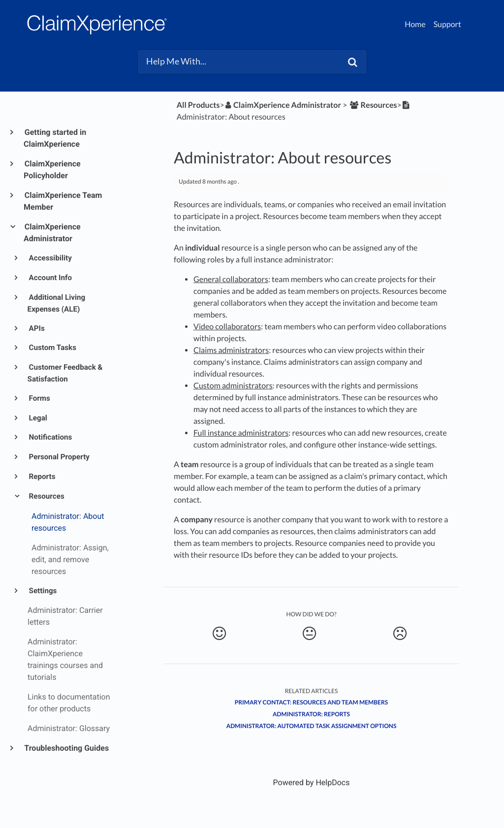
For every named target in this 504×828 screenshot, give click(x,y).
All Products (198, 105)
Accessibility (50, 258)
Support (447, 24)
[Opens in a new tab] (312, 782)
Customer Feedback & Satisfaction (65, 373)
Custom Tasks (52, 348)
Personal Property (59, 457)
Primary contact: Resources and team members (312, 702)
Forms (39, 398)
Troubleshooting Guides (66, 748)
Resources (46, 496)
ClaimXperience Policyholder (52, 170)
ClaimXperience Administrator (52, 233)
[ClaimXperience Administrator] (283, 105)
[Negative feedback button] (400, 634)
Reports (42, 477)
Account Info (50, 278)
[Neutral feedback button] (309, 634)
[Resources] (373, 105)
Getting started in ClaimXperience (55, 138)
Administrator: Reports (311, 714)
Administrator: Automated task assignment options (312, 726)
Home (415, 24)
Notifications (50, 437)
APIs (36, 328)
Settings (42, 591)
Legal (37, 418)
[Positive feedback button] (219, 634)
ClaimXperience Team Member (63, 201)
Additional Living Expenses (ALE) (57, 303)
